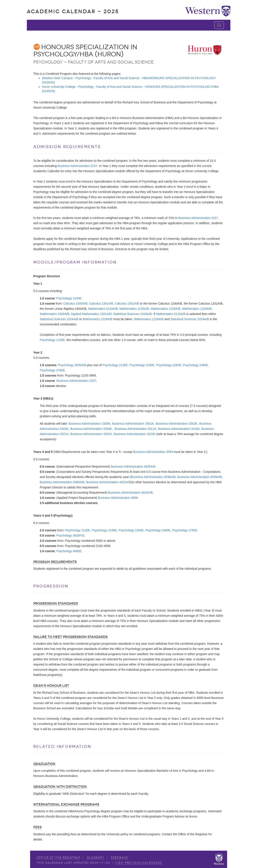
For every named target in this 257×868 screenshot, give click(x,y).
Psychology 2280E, (169, 365)
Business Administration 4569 (153, 452)
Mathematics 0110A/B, (103, 309)
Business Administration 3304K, (91, 429)
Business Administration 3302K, (177, 424)
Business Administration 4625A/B (108, 482)
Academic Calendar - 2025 (73, 11)
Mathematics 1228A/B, (166, 309)
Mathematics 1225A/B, (135, 309)
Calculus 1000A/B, (76, 303)
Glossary (96, 858)
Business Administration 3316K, (179, 429)
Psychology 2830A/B (72, 365)
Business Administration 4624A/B (130, 493)
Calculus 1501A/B (127, 303)
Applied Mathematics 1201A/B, (91, 314)
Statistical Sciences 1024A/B (133, 314)
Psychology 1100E (69, 298)
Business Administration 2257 (78, 166)
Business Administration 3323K (135, 434)
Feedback (120, 858)
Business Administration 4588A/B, (63, 482)
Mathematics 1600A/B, (55, 314)
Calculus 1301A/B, (102, 303)
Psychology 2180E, (142, 365)
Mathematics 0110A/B (171, 314)
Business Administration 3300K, (90, 424)
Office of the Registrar (58, 858)
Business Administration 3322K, (91, 434)
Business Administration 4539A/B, (200, 477)
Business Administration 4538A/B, (154, 477)
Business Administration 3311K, (136, 429)
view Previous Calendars (139, 863)
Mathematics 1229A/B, (197, 309)
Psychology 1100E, (53, 340)
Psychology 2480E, (196, 365)
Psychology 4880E (69, 551)
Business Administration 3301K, (133, 424)
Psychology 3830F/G (71, 535)
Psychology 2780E (52, 370)
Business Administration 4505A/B (133, 467)
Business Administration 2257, (199, 218)
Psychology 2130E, (116, 365)
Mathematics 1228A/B (98, 319)
